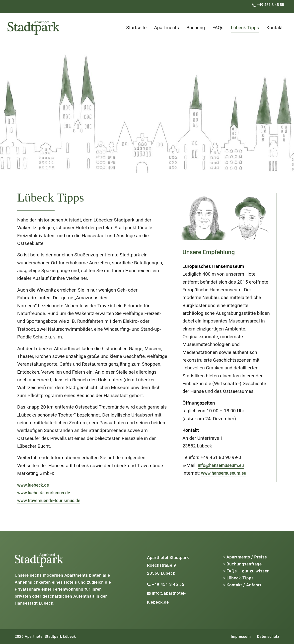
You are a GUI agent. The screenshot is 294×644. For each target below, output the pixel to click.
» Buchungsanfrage (243, 564)
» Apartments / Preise (245, 557)
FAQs (218, 28)
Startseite (137, 28)
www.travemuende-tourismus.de (52, 500)
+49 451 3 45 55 (168, 584)
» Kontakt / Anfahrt (242, 585)
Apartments (166, 28)
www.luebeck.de (35, 485)
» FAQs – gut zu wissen (247, 571)
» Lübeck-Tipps (239, 578)
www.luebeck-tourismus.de (46, 493)
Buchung (196, 28)
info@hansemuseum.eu (223, 465)
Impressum (241, 637)
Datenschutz (268, 637)
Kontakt (275, 28)
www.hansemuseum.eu (226, 473)
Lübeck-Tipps (245, 28)
